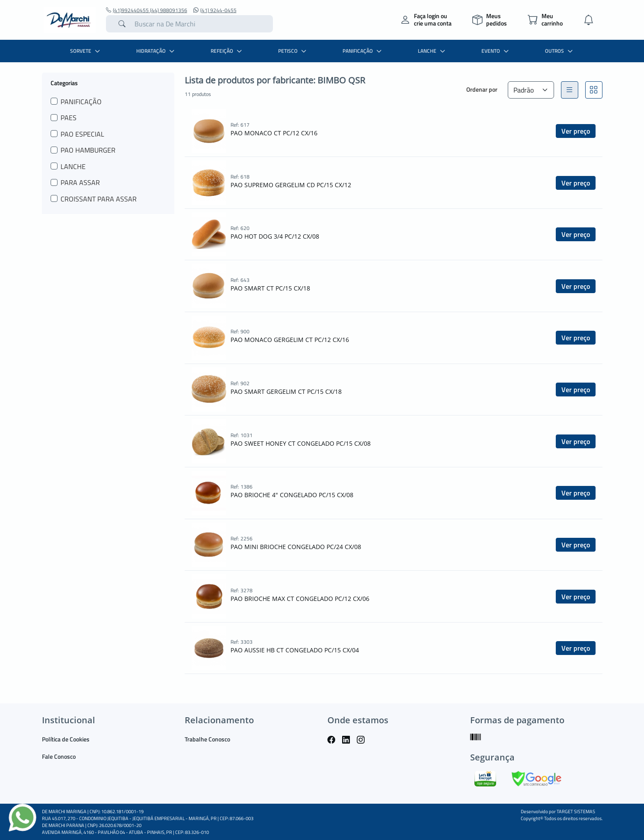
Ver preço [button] (576, 131)
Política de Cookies (66, 739)
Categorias (64, 83)
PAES (69, 118)
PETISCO (293, 51)
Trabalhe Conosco (207, 739)
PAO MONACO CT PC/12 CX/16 (274, 133)
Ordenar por (482, 89)
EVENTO (496, 51)
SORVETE (86, 51)
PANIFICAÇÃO (363, 51)
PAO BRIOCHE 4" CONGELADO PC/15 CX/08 (292, 495)
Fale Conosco (59, 756)
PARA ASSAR (80, 182)
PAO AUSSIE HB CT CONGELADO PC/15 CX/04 (295, 650)
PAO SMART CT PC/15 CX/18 (270, 288)
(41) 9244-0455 (215, 10)
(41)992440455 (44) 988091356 (147, 10)
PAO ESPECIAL (82, 134)
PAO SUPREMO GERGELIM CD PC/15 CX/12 (291, 185)
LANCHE (433, 51)
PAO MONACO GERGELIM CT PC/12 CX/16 (290, 340)
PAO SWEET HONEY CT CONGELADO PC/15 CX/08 (301, 443)
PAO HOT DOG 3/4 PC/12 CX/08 (275, 236)
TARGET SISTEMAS (576, 811)
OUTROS (560, 51)
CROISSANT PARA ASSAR (99, 199)
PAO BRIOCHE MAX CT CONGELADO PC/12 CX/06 (300, 599)
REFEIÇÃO (227, 51)
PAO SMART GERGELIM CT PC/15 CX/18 (286, 391)
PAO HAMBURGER (88, 150)
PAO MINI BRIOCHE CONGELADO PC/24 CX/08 (296, 547)
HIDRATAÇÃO (156, 51)
